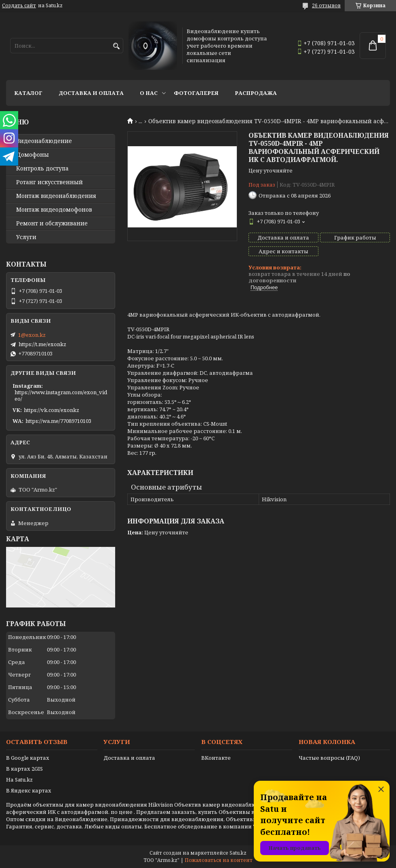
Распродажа (256, 93)
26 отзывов (326, 5)
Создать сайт (19, 6)
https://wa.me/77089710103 (58, 421)
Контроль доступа (42, 168)
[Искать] (116, 46)
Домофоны (33, 155)
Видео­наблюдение (44, 141)
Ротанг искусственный (49, 182)
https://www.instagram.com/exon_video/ (61, 395)
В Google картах (28, 758)
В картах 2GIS (24, 769)
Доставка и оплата (91, 93)
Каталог (28, 93)
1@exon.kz (32, 335)
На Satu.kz (19, 780)
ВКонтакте (216, 758)
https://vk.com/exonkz (52, 410)
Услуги (26, 237)
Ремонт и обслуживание (52, 223)
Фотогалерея (196, 93)
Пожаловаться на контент (219, 860)
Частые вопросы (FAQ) (329, 758)
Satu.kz (238, 853)
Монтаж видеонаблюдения (56, 196)
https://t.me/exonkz (42, 344)
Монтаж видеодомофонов (54, 210)
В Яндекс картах (29, 790)
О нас (149, 93)
